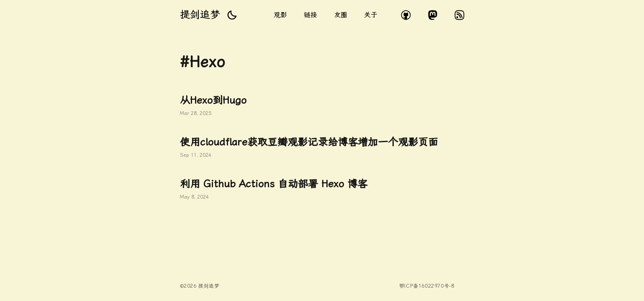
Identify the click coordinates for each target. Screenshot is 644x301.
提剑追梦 (200, 15)
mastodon (433, 15)
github (406, 15)
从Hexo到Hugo (322, 106)
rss (459, 15)
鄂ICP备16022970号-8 (427, 286)
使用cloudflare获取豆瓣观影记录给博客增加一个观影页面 (322, 148)
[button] (232, 15)
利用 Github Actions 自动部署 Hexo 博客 (322, 190)
